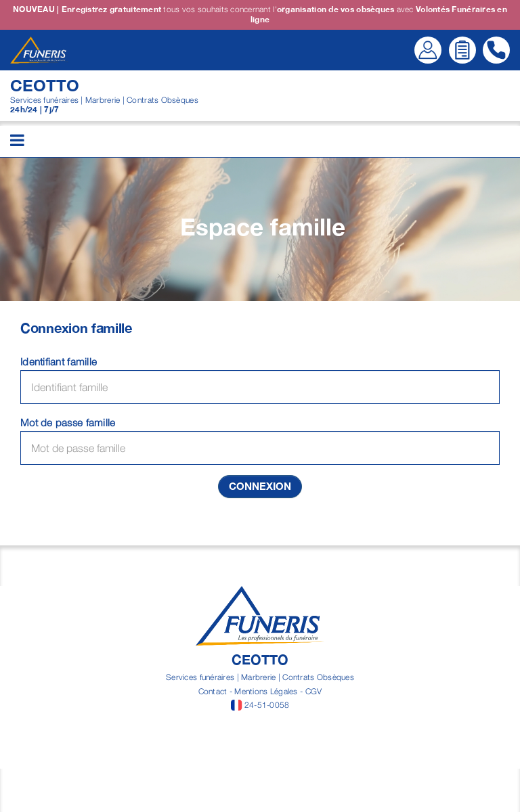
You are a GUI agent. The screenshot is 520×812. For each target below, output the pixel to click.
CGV (314, 691)
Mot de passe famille (68, 422)
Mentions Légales (266, 691)
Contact (213, 691)
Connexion (260, 486)
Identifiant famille (59, 361)
